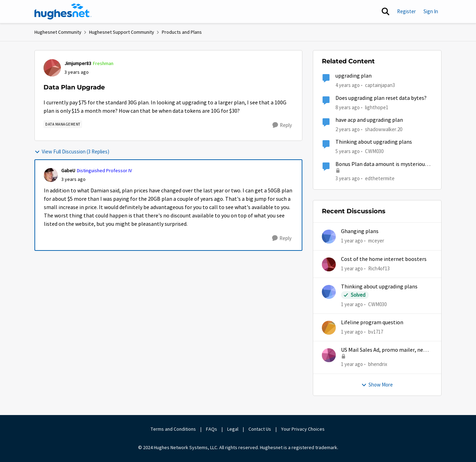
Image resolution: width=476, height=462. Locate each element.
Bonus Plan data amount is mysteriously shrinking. (383, 164)
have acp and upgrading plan (369, 120)
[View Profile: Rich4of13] (329, 264)
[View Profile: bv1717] (329, 328)
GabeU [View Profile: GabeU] (68, 170)
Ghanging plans (360, 231)
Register (406, 11)
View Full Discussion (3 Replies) (72, 152)
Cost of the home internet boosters (384, 259)
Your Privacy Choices (303, 429)
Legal (233, 429)
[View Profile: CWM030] (329, 292)
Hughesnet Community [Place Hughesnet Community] (58, 32)
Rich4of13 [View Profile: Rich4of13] (379, 268)
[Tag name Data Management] (63, 124)
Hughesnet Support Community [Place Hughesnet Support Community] (122, 32)
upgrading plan (354, 76)
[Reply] (282, 125)
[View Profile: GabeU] (51, 175)
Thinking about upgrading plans (374, 142)
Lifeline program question (372, 322)
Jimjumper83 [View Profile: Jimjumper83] (78, 63)
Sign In (431, 11)
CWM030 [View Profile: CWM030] (374, 151)
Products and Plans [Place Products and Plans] (182, 32)
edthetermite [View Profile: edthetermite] (380, 178)
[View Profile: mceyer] (329, 237)
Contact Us (260, 429)
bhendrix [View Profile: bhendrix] (378, 364)
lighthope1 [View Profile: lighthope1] (377, 107)
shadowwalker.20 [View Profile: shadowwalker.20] (384, 129)
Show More (377, 385)
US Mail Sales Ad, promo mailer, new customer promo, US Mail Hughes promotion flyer (384, 350)
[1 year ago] (352, 241)
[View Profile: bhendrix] (329, 355)
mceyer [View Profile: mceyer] (376, 241)
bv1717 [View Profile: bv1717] (376, 332)
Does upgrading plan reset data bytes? (381, 98)
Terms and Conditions (173, 429)
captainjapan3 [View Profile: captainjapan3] (380, 85)
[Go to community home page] (63, 11)
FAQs (212, 429)
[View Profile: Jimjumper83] (52, 68)
